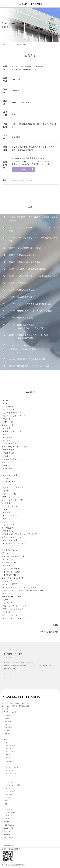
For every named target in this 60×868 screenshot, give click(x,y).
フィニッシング (11, 774)
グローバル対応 (10, 819)
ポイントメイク (10, 742)
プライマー (9, 771)
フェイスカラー (11, 761)
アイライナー (10, 746)
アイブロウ (9, 749)
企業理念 (8, 718)
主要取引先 (9, 728)
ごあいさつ (9, 715)
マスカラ (9, 755)
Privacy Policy (8, 845)
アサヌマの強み (10, 812)
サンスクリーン (11, 788)
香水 (6, 801)
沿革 (6, 725)
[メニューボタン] (4, 4)
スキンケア (9, 782)
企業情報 (8, 721)
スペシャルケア (11, 792)
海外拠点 (8, 734)
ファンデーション (12, 767)
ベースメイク (9, 764)
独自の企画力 (9, 825)
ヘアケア (9, 798)
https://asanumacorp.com (22, 180)
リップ (8, 758)
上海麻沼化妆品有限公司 (11, 849)
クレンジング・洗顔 (13, 785)
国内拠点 (8, 731)
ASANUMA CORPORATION (16, 865)
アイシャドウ (10, 752)
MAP (23, 169)
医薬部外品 (9, 795)
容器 (6, 804)
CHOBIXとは (9, 816)
